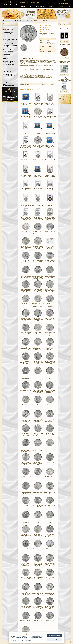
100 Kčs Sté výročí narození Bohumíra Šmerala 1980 (38, 536)
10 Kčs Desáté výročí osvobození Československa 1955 (50, 536)
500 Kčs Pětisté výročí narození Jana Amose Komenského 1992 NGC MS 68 (26, 190)
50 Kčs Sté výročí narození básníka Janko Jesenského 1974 (50, 377)
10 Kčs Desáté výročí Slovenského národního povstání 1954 (50, 593)
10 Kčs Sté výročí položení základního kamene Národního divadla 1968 (38, 305)
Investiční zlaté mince (8, 74)
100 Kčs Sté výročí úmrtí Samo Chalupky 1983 (26, 578)
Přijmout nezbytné (54, 639)
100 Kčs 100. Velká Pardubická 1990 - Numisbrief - (50, 247)
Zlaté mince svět (7, 70)
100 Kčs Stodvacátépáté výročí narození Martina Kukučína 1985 (38, 608)
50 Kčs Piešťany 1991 (50, 462)
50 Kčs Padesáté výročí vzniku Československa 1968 (26, 247)
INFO (68, 41)
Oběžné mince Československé (10, 45)
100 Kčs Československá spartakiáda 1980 (50, 477)
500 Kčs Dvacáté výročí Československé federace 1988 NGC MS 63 (50, 219)
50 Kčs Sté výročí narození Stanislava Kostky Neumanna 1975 (50, 348)
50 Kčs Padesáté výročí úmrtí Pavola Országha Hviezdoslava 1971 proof (26, 175)
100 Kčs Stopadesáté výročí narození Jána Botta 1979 (50, 305)
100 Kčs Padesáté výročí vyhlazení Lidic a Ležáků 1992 (50, 262)
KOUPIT (63, 41)
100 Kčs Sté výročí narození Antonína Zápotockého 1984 (50, 579)
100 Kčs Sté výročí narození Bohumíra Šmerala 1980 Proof (38, 175)
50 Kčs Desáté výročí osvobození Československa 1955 (26, 262)
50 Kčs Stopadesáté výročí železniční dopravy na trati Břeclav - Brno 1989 (38, 449)
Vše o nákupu (50, 6)
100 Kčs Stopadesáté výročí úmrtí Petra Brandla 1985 (26, 593)
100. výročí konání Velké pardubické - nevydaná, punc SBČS (26, 103)
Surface (68, 642)
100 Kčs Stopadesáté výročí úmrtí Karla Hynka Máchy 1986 (38, 550)
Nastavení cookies (27, 640)
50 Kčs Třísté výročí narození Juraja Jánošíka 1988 (38, 521)
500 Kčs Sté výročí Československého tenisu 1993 (38, 118)
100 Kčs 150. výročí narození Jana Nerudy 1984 (50, 622)
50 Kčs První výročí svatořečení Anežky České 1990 (50, 521)
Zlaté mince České (7, 50)
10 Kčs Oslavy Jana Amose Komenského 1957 (50, 549)
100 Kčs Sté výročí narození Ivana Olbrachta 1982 (26, 536)
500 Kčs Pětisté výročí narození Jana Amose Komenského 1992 (50, 233)
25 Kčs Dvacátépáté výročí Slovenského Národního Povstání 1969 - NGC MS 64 (50, 118)
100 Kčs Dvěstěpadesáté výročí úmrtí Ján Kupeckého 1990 (26, 377)
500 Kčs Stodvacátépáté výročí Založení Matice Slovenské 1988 (38, 233)
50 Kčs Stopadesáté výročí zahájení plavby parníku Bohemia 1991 (38, 420)
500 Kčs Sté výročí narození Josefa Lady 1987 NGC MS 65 (50, 103)
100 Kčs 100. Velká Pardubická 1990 (50, 434)
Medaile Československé (9, 47)
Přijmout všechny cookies (54, 636)
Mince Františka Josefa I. (9, 61)
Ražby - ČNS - (6, 35)
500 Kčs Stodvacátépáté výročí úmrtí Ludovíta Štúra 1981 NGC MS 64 (26, 219)
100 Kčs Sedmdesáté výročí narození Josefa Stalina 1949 (26, 492)
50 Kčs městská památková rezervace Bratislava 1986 (26, 564)
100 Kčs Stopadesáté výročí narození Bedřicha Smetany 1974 (38, 348)
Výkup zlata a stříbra (8, 29)
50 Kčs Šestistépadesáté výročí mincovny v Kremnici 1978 (26, 420)
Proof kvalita (8, 41)
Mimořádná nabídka (8, 32)
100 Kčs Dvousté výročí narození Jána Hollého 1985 (50, 608)
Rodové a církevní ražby (9, 64)
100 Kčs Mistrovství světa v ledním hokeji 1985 (38, 492)
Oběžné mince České (8, 53)
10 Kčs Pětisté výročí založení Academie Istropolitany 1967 (38, 291)
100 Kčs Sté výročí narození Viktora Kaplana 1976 (38, 319)
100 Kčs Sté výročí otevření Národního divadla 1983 (38, 564)
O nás (30, 6)
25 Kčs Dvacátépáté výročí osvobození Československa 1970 (50, 420)
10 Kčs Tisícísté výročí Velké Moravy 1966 (26, 607)
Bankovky (5, 57)
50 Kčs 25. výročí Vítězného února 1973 (38, 333)
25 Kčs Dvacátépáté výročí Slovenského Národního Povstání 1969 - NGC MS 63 (26, 147)
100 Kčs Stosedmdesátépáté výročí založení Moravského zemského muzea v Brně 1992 (38, 277)
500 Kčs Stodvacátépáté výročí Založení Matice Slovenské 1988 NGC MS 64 (26, 205)
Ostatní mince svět (7, 71)
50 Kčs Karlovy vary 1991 (26, 390)
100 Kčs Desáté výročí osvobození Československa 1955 (26, 233)
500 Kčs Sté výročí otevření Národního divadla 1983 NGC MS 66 (38, 190)
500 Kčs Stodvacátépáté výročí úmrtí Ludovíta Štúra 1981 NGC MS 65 (50, 190)
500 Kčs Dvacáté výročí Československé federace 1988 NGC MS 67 (50, 161)
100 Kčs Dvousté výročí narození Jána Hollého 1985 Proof (38, 132)
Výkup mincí (23, 6)
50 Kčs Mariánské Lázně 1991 (50, 448)
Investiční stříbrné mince (9, 77)
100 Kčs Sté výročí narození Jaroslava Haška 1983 (50, 492)
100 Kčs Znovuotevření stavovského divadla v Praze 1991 (50, 363)
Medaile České (6, 54)
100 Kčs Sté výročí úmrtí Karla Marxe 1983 (38, 376)
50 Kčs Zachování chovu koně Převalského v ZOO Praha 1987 (26, 363)
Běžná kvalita (29, 21)
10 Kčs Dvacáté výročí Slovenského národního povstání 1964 (38, 391)
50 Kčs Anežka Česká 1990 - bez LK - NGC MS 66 (26, 132)
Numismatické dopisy (9, 43)
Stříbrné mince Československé (17, 21)
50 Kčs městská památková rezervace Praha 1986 (38, 478)
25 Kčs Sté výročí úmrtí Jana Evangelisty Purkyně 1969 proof (50, 204)
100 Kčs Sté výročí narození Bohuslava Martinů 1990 (26, 435)
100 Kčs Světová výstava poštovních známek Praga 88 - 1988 (26, 463)
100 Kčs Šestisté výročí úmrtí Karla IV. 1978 (38, 261)
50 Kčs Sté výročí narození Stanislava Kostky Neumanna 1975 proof (50, 175)
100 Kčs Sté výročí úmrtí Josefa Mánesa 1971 (26, 304)
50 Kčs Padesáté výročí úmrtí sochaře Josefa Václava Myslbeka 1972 (50, 334)
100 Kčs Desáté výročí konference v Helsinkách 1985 (38, 579)
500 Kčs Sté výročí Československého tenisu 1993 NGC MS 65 (38, 103)
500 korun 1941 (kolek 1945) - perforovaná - (64, 62)
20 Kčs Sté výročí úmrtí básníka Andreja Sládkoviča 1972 (50, 391)
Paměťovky (6, 58)
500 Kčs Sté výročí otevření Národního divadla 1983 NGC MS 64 (38, 219)
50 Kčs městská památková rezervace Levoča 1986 (26, 550)
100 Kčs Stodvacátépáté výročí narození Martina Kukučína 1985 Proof (26, 118)
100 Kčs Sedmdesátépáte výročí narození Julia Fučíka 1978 (26, 334)
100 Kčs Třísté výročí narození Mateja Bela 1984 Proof (50, 147)
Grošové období (7, 67)
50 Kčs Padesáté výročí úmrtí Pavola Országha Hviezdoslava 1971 (50, 291)
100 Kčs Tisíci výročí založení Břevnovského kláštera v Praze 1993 (26, 276)
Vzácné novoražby (7, 34)
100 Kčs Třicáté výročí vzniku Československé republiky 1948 (26, 521)
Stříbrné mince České (8, 51)
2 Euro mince (6, 80)
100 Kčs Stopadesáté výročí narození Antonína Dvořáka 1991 (26, 348)
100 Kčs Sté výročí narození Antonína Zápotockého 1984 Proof (50, 132)
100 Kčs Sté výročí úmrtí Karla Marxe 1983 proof (26, 160)
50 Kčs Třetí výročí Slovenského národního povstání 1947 (38, 622)
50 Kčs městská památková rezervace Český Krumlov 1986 (26, 507)
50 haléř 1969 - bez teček (64, 45)
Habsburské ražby (7, 63)
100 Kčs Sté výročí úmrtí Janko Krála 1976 (50, 319)
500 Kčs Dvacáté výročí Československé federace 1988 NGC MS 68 (38, 161)
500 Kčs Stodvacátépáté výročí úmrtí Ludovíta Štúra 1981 (38, 247)
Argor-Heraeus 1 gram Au (64, 29)
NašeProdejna (62, 96)
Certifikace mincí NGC (39, 6)
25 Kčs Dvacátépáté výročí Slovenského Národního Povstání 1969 (38, 147)
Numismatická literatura (9, 86)
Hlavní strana (6, 21)
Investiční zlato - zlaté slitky (9, 76)
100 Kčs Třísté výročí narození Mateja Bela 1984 (50, 564)
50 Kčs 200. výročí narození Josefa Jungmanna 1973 (26, 406)
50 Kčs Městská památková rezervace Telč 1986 (38, 593)
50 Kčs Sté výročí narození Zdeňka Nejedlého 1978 (50, 405)
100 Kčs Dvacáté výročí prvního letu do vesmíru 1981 (26, 478)
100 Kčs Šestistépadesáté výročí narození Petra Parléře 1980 (50, 276)
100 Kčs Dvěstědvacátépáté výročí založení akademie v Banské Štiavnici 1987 (26, 450)
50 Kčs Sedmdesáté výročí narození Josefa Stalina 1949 (26, 622)
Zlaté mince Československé (9, 38)
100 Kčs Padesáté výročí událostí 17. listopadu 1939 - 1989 (26, 291)
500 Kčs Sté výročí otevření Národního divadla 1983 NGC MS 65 (38, 204)
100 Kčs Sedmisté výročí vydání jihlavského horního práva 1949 (50, 507)
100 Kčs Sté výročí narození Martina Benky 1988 (38, 463)
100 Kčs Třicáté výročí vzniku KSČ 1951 (38, 506)
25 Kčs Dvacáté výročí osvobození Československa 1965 (38, 435)
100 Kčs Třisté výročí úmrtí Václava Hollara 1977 (26, 319)
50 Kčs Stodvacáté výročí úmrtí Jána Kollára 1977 (38, 405)
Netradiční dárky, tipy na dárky (9, 83)
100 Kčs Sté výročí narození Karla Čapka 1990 (38, 363)
